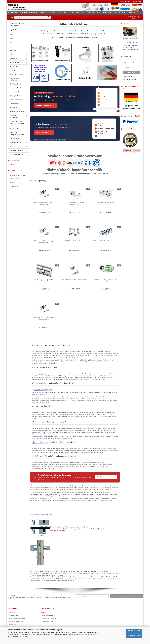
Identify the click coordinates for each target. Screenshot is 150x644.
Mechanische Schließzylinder (51, 13)
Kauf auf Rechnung (47, 622)
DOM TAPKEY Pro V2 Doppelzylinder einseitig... (106, 280)
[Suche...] (11, 17)
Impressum (12, 613)
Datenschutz (12, 625)
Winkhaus (91, 13)
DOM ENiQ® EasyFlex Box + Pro (106, 203)
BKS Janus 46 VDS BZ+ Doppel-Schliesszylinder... (44, 203)
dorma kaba (108, 13)
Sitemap (12, 164)
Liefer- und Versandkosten (17, 619)
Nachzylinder (58, 37)
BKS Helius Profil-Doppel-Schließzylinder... (75, 279)
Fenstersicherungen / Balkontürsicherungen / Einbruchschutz (17, 123)
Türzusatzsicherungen (17, 112)
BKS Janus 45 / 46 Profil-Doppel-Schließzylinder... (44, 318)
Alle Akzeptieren (134, 631)
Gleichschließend (40, 442)
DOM (71, 13)
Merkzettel (138, 1)
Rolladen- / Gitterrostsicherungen (17, 134)
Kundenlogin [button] (126, 1)
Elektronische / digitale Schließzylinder (23, 13)
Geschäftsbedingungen (16, 622)
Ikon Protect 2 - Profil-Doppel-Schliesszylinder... (44, 280)
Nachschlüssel (120, 13)
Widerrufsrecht (13, 616)
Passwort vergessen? (129, 79)
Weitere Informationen (134, 640)
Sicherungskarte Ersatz (17, 154)
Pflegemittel (13, 70)
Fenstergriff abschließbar (14, 116)
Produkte (132, 13)
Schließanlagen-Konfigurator (62, 466)
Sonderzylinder (14, 104)
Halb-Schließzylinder (16, 84)
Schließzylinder (75, 486)
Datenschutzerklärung (20, 636)
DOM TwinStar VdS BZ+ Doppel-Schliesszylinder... (75, 203)
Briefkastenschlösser (16, 150)
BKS (65, 13)
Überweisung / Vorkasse (48, 619)
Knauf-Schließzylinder (17, 92)
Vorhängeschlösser (16, 96)
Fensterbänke (14, 186)
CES (83, 13)
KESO (99, 13)
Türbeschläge (14, 108)
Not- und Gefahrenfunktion (56, 383)
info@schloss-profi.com (132, 49)
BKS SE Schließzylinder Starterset (75, 241)
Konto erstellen (127, 77)
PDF (22, 179)
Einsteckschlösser (15, 143)
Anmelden (131, 72)
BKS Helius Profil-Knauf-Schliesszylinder (106, 241)
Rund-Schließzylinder (16, 100)
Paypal (43, 613)
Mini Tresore (14, 147)
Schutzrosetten (15, 139)
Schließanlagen (87, 486)
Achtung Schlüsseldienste (18, 175)
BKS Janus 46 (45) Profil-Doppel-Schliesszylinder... (44, 242)
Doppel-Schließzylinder (17, 74)
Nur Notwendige (134, 636)
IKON (77, 13)
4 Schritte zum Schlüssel (104, 121)
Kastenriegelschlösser (17, 88)
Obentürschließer (15, 129)
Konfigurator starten (44, 132)
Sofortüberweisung (47, 616)
